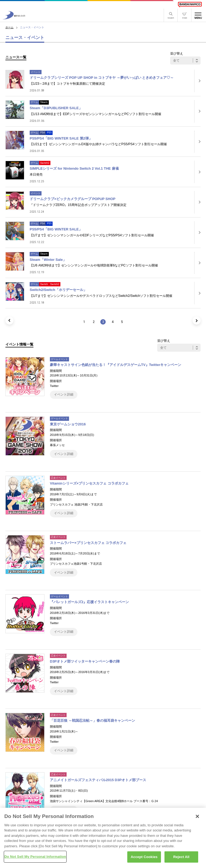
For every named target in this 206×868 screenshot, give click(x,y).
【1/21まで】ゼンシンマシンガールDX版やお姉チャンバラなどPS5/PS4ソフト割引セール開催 (98, 144)
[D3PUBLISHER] (14, 18)
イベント (36, 72)
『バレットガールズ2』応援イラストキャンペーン (89, 602)
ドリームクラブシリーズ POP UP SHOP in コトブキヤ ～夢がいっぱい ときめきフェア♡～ (102, 78)
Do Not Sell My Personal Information (35, 858)
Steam (44, 102)
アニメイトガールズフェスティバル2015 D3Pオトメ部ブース (98, 780)
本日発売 (36, 175)
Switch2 (45, 163)
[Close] (197, 818)
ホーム (9, 27)
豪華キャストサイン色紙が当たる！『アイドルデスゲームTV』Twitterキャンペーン (116, 365)
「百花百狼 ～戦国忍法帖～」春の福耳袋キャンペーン (92, 721)
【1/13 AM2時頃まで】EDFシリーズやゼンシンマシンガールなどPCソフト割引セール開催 (95, 114)
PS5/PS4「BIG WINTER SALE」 (56, 229)
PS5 (49, 133)
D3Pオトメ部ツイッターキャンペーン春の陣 (85, 661)
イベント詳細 (64, 394)
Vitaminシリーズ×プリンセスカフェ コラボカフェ (89, 483)
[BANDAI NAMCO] (190, 5)
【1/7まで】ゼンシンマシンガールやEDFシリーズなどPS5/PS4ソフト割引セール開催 (92, 235)
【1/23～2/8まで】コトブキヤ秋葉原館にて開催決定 (67, 84)
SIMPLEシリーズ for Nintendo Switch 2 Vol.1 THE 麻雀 (74, 168)
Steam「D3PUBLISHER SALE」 (56, 108)
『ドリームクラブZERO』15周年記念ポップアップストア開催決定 (78, 205)
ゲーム (34, 102)
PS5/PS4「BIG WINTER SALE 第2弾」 (61, 138)
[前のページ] (9, 321)
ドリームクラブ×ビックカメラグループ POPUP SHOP (73, 199)
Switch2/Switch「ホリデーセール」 (58, 290)
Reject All (181, 858)
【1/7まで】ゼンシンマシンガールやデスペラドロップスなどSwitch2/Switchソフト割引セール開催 (101, 296)
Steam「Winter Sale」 (48, 260)
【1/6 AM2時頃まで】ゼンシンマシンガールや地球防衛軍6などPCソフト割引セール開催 (94, 265)
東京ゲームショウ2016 (68, 424)
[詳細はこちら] (197, 81)
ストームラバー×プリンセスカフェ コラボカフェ (88, 543)
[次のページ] (197, 321)
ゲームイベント (59, 359)
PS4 (42, 133)
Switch (44, 284)
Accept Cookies (144, 858)
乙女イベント (58, 478)
